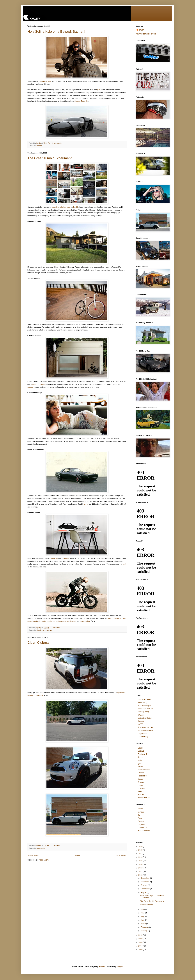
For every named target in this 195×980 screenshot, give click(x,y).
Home (77, 855)
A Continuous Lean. (146, 731)
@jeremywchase (45, 81)
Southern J (142, 754)
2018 (141, 850)
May (143, 916)
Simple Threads (144, 699)
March (143, 924)
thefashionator (33, 621)
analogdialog (85, 621)
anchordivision (114, 618)
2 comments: (57, 143)
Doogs (141, 779)
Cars (140, 818)
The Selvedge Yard (146, 727)
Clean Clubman (39, 643)
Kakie (140, 760)
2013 (141, 868)
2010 (141, 935)
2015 (141, 861)
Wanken (141, 715)
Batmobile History (145, 718)
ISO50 (140, 724)
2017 (141, 854)
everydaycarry (71, 621)
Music (140, 809)
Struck (140, 748)
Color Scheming (38, 384)
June (143, 913)
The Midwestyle (144, 706)
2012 (141, 871)
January (144, 931)
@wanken (66, 558)
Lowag (141, 785)
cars (45, 630)
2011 (141, 875)
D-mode (141, 782)
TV (139, 815)
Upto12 (141, 751)
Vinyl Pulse (142, 734)
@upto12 (55, 558)
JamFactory (143, 702)
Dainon (141, 773)
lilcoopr (141, 757)
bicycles (39, 630)
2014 (141, 864)
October (144, 885)
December (145, 878)
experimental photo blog (61, 207)
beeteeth (43, 621)
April (143, 920)
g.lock (140, 763)
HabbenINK (143, 776)
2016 (141, 857)
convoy (123, 618)
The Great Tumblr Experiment (50, 158)
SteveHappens (144, 770)
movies (39, 146)
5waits (140, 767)
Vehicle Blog (143, 737)
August (144, 892)
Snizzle (141, 795)
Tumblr (76, 207)
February (144, 927)
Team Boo (142, 791)
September (145, 889)
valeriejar (50, 621)
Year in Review (144, 831)
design (50, 630)
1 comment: (56, 628)
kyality (141, 30)
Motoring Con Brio (145, 709)
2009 (141, 939)
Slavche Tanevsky (81, 101)
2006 (141, 949)
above (86, 504)
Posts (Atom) (44, 860)
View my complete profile (146, 34)
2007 (141, 946)
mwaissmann (59, 621)
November (145, 882)
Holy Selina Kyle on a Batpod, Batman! (56, 32)
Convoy (141, 721)
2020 (141, 846)
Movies (141, 812)
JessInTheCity (144, 798)
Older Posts (121, 855)
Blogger (120, 966)
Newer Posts (33, 855)
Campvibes (142, 828)
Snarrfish (142, 788)
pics (99, 90)
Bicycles (141, 824)
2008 (141, 942)
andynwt (102, 966)
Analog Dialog (144, 712)
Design (141, 821)
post (124, 564)
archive (30, 387)
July (143, 909)
